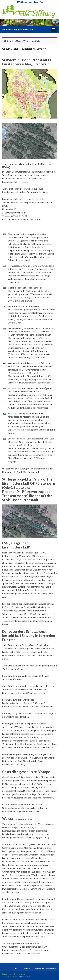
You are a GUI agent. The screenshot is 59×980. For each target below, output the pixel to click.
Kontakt (26, 969)
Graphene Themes (25, 977)
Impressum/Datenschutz (45, 969)
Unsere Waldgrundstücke (28, 41)
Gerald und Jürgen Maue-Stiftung (18, 29)
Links (16, 969)
